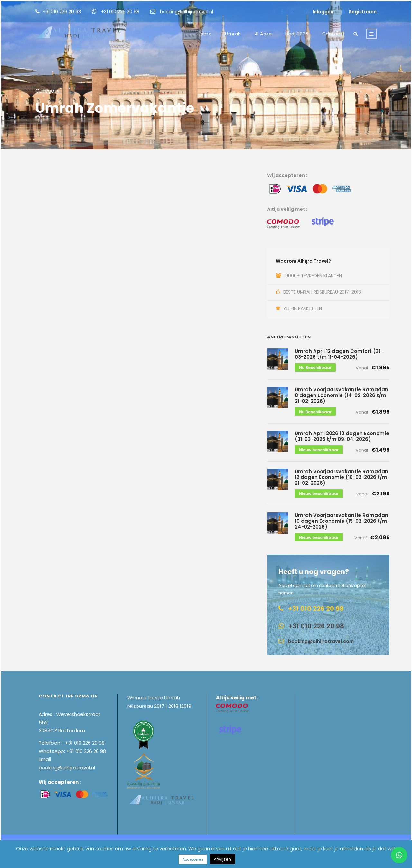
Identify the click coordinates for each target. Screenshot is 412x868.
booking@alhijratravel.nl (187, 12)
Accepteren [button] (193, 859)
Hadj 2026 (297, 34)
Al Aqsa (263, 34)
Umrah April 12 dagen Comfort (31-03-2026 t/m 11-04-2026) (339, 354)
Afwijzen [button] (222, 859)
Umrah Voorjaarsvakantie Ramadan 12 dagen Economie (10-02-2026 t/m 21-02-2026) (342, 477)
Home (204, 34)
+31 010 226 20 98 (63, 12)
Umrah (233, 34)
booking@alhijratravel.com (321, 641)
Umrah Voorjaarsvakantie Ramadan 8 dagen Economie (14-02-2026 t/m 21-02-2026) (342, 395)
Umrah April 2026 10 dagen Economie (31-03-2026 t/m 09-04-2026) (342, 436)
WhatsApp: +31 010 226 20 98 (72, 751)
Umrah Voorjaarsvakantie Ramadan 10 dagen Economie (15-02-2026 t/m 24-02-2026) (342, 521)
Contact (332, 34)
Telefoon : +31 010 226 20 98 (72, 743)
